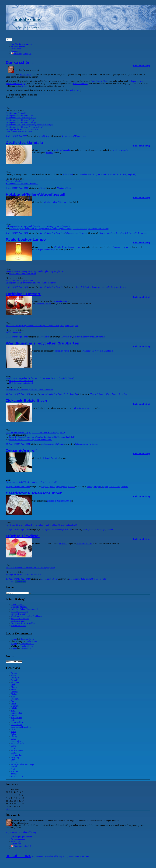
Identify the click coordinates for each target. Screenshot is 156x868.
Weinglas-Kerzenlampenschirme (19, 280)
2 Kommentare (99, 337)
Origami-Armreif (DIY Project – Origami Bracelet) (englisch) (31, 482)
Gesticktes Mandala (24, 143)
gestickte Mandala (120, 150)
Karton (14, 715)
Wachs (99, 81)
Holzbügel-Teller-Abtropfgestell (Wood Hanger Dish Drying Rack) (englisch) (38, 226)
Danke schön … (20, 62)
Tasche (14, 774)
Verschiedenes (45, 136)
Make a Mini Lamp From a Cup (23, 274)
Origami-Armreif (21, 450)
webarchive (68, 174)
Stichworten (74, 90)
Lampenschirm (98, 287)
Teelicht (123, 287)
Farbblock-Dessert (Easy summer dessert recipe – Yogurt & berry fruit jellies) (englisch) (42, 326)
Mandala (50, 153)
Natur (55, 579)
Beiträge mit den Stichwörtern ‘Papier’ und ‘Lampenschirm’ (31, 283)
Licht (108, 287)
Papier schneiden (18, 743)
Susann (14, 639)
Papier (66, 394)
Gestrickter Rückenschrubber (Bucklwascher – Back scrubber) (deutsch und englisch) (41, 525)
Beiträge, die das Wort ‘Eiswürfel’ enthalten (24, 574)
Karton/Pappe (17, 718)
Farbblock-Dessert (23, 294)
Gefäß (13, 703)
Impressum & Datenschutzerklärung (21, 832)
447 (13, 581)
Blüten (14, 689)
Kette (13, 720)
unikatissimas (27, 19)
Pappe (13, 746)
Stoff (13, 769)
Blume (14, 685)
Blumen (14, 687)
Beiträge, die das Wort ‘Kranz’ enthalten (22, 129)
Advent (14, 673)
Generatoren (16, 51)
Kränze (24, 86)
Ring (13, 760)
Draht (93, 81)
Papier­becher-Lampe (47, 249)
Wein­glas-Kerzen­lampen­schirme (67, 247)
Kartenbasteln (17, 713)
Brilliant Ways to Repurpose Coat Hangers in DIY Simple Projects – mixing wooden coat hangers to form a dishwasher (59, 229)
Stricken (68, 529)
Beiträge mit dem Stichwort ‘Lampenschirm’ (24, 127)
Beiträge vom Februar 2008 (17, 113)
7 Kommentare (80, 136)
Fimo (13, 696)
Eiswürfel (63, 543)
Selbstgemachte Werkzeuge (76, 233)
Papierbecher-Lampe (26, 240)
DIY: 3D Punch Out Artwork (21, 381)
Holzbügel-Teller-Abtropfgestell (36, 194)
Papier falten (61, 487)
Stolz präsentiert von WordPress (76, 856)
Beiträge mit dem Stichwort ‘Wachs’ (21, 118)
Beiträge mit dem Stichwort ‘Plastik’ (21, 120)
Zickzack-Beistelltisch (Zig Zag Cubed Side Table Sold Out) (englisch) (35, 433)
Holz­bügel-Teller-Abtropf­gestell (56, 202)
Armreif (90, 487)
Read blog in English (21, 54)
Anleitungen (16, 49)
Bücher (14, 694)
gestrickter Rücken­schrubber (59, 501)
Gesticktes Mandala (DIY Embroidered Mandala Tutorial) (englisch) (107, 174)
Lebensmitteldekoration (83, 337)
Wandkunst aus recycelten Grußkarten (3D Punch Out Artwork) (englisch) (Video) (40, 378)
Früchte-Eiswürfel (23, 536)
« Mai (8, 809)
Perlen (14, 748)
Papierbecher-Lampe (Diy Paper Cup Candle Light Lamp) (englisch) (34, 271)
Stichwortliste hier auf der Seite (19, 132)
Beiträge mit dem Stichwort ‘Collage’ (21, 122)
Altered (42, 233)
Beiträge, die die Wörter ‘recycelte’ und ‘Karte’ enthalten (29, 390)
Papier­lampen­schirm (121, 247)
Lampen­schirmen (80, 84)
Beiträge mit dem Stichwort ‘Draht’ (20, 115)
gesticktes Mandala (62, 150)
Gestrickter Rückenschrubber (34, 493)
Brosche (14, 692)
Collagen (133, 81)
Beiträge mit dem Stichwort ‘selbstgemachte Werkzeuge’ (29, 125)
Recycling (60, 233)
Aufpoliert (51, 233)
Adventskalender (18, 46)
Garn (13, 701)
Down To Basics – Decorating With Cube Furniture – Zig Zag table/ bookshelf (42, 437)
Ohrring (14, 736)
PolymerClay (16, 755)
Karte (60, 394)
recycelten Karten (62, 351)
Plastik (106, 81)
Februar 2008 (25, 74)
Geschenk (15, 706)
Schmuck (72, 487)
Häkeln (14, 708)
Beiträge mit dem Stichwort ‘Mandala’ (22, 184)
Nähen (14, 734)
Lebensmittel (45, 337)
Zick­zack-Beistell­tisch (82, 408)
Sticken (42, 188)
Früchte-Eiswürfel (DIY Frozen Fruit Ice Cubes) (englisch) (30, 568)
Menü (9, 40)
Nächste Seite (21, 581)
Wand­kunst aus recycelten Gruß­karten (98, 351)
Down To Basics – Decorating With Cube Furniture (31, 440)
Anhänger (15, 678)
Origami (45, 487)
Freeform (15, 699)
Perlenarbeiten (17, 750)
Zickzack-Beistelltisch (26, 401)
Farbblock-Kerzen (60, 301)
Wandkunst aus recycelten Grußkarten (43, 343)
